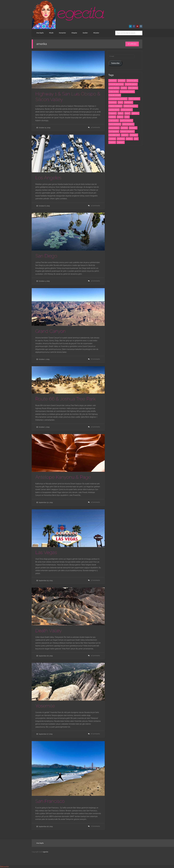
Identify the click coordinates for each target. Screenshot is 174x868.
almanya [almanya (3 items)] (113, 81)
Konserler (62, 33)
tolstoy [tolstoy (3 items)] (129, 139)
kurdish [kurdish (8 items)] (112, 117)
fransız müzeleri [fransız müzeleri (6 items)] (115, 106)
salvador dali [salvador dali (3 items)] (114, 135)
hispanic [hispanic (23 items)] (113, 113)
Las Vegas (46, 552)
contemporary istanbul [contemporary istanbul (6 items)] (118, 99)
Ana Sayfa (40, 33)
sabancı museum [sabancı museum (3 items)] (127, 131)
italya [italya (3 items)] (121, 113)
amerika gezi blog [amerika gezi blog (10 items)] (116, 84)
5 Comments (95, 206)
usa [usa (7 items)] (136, 139)
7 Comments (95, 826)
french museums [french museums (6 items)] (131, 106)
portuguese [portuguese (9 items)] (114, 131)
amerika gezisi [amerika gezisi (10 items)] (131, 84)
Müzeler (96, 33)
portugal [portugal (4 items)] (133, 128)
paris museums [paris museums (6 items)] (126, 120)
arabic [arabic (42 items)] (124, 88)
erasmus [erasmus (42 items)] (113, 102)
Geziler (85, 33)
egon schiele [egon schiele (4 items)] (134, 99)
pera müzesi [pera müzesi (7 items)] (114, 128)
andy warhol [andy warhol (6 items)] (114, 88)
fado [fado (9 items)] (120, 102)
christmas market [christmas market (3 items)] (127, 92)
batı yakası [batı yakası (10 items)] (133, 88)
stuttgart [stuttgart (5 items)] (134, 135)
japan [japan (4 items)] (127, 113)
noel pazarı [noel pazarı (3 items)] (114, 120)
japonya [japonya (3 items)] (135, 113)
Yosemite (45, 706)
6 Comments (95, 359)
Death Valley (49, 630)
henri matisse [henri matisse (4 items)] (127, 110)
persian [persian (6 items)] (124, 128)
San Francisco (50, 801)
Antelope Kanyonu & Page (63, 477)
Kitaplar (74, 33)
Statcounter (4, 867)
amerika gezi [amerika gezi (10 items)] (132, 81)
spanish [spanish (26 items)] (125, 135)
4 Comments (95, 127)
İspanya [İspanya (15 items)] (121, 142)
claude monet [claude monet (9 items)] (115, 95)
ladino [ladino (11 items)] (120, 117)
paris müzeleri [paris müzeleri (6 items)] (115, 124)
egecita (46, 852)
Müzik (51, 33)
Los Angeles (48, 178)
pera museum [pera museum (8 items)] (128, 124)
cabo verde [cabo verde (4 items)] (114, 92)
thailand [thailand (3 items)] (121, 139)
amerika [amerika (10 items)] (122, 81)
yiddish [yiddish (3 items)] (112, 142)
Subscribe (115, 63)
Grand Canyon (50, 331)
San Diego (46, 256)
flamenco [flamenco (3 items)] (128, 102)
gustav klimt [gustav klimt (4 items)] (114, 110)
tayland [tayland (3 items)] (112, 139)
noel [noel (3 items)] (127, 117)
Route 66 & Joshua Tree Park (66, 399)
